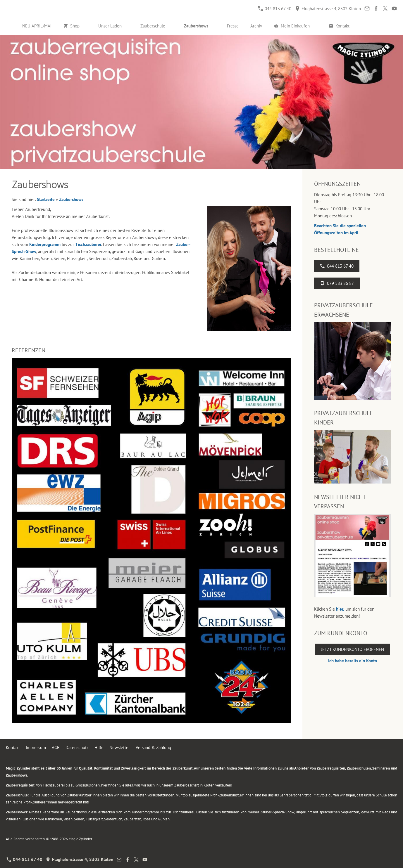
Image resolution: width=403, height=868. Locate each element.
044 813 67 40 (275, 9)
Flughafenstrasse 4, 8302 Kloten (328, 9)
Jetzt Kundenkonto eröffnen (353, 649)
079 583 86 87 (337, 283)
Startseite (46, 199)
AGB (56, 747)
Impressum (36, 747)
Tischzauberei (88, 244)
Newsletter (120, 747)
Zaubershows (71, 199)
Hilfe (99, 747)
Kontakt (13, 747)
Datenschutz (77, 747)
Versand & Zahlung (153, 747)
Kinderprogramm (45, 244)
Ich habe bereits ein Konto (353, 661)
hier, (340, 609)
